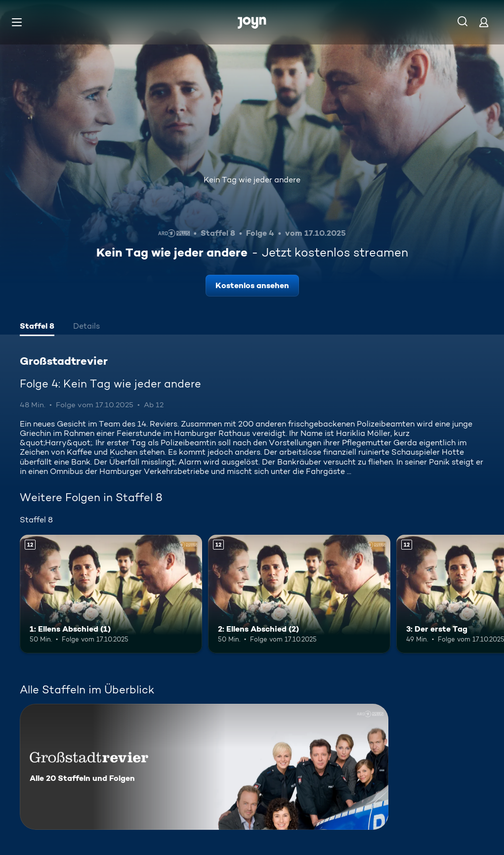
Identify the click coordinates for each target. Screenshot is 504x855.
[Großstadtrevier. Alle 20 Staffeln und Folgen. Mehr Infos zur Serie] (204, 767)
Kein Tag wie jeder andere (252, 180)
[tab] (37, 327)
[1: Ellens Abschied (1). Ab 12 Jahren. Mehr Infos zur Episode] (111, 594)
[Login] (484, 22)
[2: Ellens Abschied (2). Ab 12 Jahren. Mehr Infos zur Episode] (299, 594)
